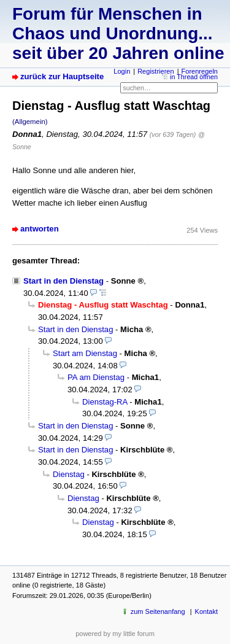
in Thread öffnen (194, 77)
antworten (40, 229)
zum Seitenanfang (158, 611)
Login (122, 71)
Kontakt (206, 611)
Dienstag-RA (105, 402)
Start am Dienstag (85, 353)
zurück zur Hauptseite (62, 76)
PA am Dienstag (96, 377)
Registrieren (155, 71)
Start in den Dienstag (63, 281)
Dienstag (69, 474)
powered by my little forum (115, 634)
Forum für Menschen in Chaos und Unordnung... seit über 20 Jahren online (118, 33)
